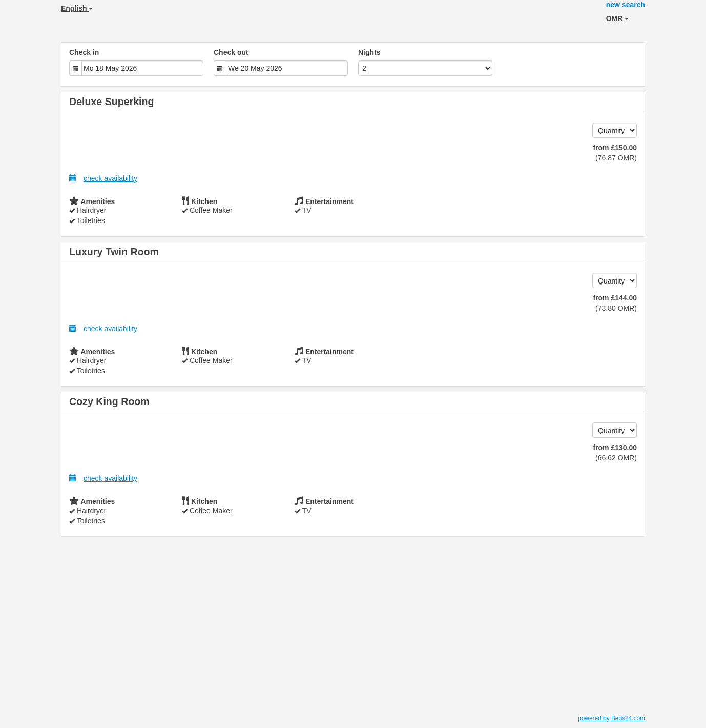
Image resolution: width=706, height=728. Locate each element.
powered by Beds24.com (611, 718)
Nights (369, 52)
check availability (103, 178)
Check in (84, 52)
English (77, 8)
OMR (618, 18)
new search (626, 5)
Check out (231, 52)
